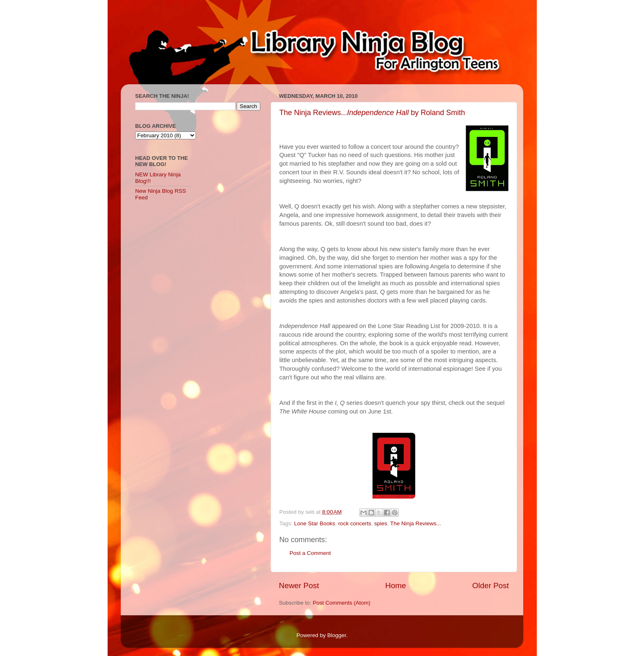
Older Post (491, 586)
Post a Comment (310, 553)
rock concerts (354, 523)
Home (396, 586)
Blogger (337, 635)
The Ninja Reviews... (416, 523)
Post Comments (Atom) (342, 603)
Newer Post (299, 586)
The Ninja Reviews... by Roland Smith (372, 113)
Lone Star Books (315, 523)
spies (381, 523)
